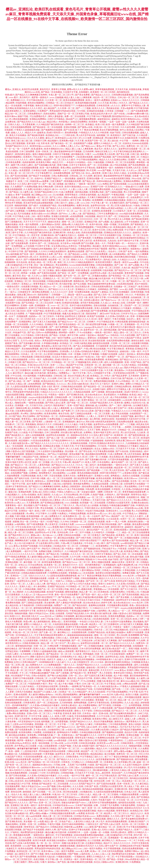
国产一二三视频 (84, 108)
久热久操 (126, 268)
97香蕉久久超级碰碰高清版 (27, 130)
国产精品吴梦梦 (120, 376)
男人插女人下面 (132, 786)
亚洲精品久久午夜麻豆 (86, 289)
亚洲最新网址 (26, 322)
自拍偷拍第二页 (111, 238)
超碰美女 (116, 119)
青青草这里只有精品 (38, 389)
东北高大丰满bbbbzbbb (63, 357)
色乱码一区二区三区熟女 (105, 97)
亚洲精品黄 (99, 138)
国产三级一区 (121, 265)
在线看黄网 (96, 270)
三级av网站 (79, 360)
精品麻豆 (97, 246)
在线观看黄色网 (79, 632)
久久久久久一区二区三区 (82, 554)
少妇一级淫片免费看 (65, 851)
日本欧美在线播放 (88, 743)
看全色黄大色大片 (31, 616)
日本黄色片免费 (39, 170)
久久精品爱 (142, 135)
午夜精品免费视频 (78, 514)
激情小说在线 (101, 616)
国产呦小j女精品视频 (42, 519)
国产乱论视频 (80, 284)
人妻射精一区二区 (53, 422)
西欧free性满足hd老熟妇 (75, 197)
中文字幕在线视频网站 (88, 160)
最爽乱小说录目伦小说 (37, 395)
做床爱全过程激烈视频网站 (108, 573)
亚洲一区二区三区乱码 (121, 619)
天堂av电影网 (127, 108)
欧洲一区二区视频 (41, 462)
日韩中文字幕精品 (56, 119)
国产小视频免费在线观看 (36, 260)
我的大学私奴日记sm (134, 368)
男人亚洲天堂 (52, 524)
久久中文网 (75, 557)
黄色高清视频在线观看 (88, 473)
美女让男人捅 (117, 551)
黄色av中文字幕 (104, 146)
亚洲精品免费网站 (38, 119)
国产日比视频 (88, 243)
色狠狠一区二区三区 (88, 235)
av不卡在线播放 (132, 222)
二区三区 (20, 424)
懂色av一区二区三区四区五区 (22, 319)
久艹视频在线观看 (34, 314)
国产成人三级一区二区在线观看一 (63, 438)
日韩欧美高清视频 (42, 357)
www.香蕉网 (53, 527)
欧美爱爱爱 (25, 170)
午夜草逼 (60, 316)
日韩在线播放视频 (131, 133)
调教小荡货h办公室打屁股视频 (21, 451)
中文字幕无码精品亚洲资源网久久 (129, 152)
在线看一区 (138, 176)
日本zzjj (9, 214)
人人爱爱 (58, 535)
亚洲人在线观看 (102, 308)
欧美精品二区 (22, 241)
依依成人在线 (74, 233)
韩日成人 (119, 487)
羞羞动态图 (94, 670)
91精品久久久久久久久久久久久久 (57, 392)
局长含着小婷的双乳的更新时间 (101, 422)
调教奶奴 (143, 514)
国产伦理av (63, 830)
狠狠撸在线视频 (68, 846)
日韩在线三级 (60, 376)
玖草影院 (116, 489)
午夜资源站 (140, 295)
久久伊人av (132, 170)
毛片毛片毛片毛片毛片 (16, 400)
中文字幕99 (130, 230)
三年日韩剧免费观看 (99, 254)
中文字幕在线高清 (35, 100)
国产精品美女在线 (19, 468)
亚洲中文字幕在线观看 (109, 416)
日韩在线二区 (76, 176)
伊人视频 (9, 516)
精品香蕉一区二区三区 (59, 260)
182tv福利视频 (12, 254)
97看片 (78, 684)
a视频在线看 (86, 589)
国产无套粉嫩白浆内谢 (45, 165)
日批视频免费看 (13, 786)
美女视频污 (29, 505)
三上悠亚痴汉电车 (29, 751)
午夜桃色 (112, 446)
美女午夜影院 (141, 284)
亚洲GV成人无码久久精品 (114, 173)
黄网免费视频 (80, 703)
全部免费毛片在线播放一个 (137, 484)
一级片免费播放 (141, 251)
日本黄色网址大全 (69, 657)
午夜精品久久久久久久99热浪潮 (94, 133)
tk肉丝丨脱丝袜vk (88, 335)
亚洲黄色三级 (59, 519)
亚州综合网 (63, 532)
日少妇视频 (59, 195)
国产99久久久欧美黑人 (97, 251)
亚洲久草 (121, 827)
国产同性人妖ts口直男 (56, 403)
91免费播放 (98, 238)
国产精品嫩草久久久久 (54, 370)
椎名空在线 (64, 414)
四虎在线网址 (50, 114)
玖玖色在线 (22, 262)
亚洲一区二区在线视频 (138, 211)
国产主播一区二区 (37, 400)
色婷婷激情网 (29, 162)
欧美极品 (90, 125)
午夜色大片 (43, 800)
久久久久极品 (72, 424)
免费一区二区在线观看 (75, 116)
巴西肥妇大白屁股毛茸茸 (119, 503)
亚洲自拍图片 (48, 368)
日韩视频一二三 (123, 111)
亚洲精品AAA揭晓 (44, 740)
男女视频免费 (59, 241)
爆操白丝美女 (55, 222)
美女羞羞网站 (60, 473)
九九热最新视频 (62, 508)
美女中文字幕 (25, 630)
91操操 (91, 765)
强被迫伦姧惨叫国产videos (74, 803)
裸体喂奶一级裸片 (68, 333)
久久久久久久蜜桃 (36, 138)
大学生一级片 (35, 360)
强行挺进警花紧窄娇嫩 (96, 324)
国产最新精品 (89, 214)
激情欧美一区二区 (49, 457)
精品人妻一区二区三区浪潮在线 (94, 592)
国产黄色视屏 (85, 238)
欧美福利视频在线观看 (86, 103)
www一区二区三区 (60, 306)
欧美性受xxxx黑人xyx (15, 503)
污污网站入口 (78, 762)
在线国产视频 (127, 416)
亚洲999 (33, 243)
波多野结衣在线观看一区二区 (132, 149)
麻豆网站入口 (64, 632)
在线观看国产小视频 (83, 143)
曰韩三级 (135, 154)
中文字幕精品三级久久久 (92, 757)
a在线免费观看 (77, 216)
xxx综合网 (127, 400)
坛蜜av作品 (119, 695)
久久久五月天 (44, 319)
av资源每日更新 (130, 473)
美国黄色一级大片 (14, 260)
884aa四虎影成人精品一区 (137, 859)
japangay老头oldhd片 (94, 327)
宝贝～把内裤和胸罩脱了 (91, 565)
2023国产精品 (15, 416)
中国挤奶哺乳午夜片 (38, 684)
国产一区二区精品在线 (49, 243)
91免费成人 (63, 514)
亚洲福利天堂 (93, 257)
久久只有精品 (28, 335)
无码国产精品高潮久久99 (46, 192)
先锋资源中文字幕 (28, 611)
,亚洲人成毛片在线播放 (57, 400)
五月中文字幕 (12, 719)
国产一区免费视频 (14, 246)
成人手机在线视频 (119, 165)
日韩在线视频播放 (105, 265)
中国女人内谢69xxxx (67, 492)
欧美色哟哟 (106, 508)
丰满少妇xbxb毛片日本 (38, 365)
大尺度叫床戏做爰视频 (119, 460)
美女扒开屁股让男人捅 (79, 376)
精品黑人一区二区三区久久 (51, 530)
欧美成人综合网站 (136, 130)
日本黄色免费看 (14, 162)
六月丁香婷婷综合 (25, 219)
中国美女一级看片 (57, 395)
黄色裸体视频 (71, 133)
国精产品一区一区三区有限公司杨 (74, 114)
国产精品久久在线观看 (54, 627)
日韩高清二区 (46, 641)
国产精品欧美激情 (36, 135)
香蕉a (132, 605)
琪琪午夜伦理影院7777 (65, 106)
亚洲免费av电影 (67, 141)
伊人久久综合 (32, 449)
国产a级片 (34, 206)
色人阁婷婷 (18, 592)
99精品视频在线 (121, 630)
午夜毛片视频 (86, 424)
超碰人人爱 (74, 203)
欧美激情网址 (103, 546)
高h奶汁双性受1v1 (55, 133)
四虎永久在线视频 (131, 476)
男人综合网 (110, 154)
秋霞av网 (28, 622)
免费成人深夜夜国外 (71, 487)
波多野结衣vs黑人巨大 (28, 257)
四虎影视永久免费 (45, 254)
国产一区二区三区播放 (44, 270)
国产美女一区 (61, 254)
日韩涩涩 (97, 538)
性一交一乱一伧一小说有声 (17, 149)
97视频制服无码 (84, 362)
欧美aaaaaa (121, 840)
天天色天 (84, 481)
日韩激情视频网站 (14, 346)
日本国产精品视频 (84, 805)
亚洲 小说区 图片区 (51, 387)
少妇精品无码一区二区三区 (66, 546)
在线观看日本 (133, 497)
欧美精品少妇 (52, 135)
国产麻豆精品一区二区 (62, 143)
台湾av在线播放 (29, 495)
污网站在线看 (74, 751)
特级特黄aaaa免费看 (40, 181)
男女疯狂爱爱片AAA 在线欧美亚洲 (121, 138)
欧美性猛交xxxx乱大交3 (67, 138)
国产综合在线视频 (121, 481)
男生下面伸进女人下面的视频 (122, 678)
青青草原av (27, 419)
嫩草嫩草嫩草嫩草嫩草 (90, 695)
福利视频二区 (103, 135)
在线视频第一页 (105, 338)
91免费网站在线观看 (36, 211)
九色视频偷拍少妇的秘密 (137, 443)
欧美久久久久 (99, 108)
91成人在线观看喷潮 (48, 746)
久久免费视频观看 (53, 665)
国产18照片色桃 (84, 538)
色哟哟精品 (103, 289)
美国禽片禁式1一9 (83, 608)
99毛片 (108, 376)
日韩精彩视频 (68, 773)
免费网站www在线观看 (41, 738)
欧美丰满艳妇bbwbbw (131, 119)
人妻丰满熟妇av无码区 (50, 224)
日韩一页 (94, 457)
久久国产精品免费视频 (45, 681)
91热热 (85, 557)
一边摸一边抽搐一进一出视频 (96, 832)
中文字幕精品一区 (22, 235)
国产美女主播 (123, 154)
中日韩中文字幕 (43, 246)
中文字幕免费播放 (64, 835)
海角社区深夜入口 (44, 106)
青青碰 (35, 784)
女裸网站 (88, 432)
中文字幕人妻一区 (100, 203)
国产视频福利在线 (92, 549)
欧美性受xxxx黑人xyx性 (51, 257)
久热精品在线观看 (82, 392)
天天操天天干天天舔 (85, 773)
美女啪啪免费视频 (30, 349)
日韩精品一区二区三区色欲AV (60, 103)
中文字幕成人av (130, 514)
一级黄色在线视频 (36, 403)
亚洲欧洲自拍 (48, 235)
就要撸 (16, 522)
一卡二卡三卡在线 (136, 840)
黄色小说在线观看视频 (56, 854)
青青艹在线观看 (23, 195)
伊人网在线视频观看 (19, 119)
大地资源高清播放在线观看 (66, 624)
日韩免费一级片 (134, 303)
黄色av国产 (54, 389)
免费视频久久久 (18, 100)
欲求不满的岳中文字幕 (128, 241)
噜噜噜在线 (79, 281)
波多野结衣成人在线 (115, 657)
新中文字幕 (76, 200)
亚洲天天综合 (70, 476)
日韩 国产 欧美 (126, 251)
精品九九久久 (137, 813)
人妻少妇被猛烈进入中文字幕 (19, 265)
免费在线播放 (48, 638)
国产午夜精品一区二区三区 (48, 505)
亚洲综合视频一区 (95, 179)
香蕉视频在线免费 (73, 181)
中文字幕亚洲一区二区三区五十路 (128, 279)
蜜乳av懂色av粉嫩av (124, 751)
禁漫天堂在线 (140, 400)
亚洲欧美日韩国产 (137, 822)
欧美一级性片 (39, 438)
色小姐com (48, 535)
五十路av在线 (40, 730)
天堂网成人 (86, 500)
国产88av (52, 454)
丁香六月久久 (69, 505)
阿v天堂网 (92, 170)
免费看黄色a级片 (85, 476)
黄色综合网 (16, 792)
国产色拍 (62, 862)
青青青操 (130, 349)
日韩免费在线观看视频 (123, 95)
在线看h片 (37, 370)
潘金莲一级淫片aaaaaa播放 (127, 262)
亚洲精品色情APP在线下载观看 (50, 219)
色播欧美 (41, 554)
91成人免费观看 (67, 192)
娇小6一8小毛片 (60, 189)
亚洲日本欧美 (143, 230)
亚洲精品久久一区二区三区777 (58, 279)
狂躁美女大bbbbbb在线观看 (136, 143)
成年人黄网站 (36, 160)
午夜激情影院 (83, 754)
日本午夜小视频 (37, 330)
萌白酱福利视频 (101, 770)
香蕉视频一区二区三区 (38, 197)
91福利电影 (63, 454)
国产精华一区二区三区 (69, 749)
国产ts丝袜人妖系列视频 (24, 843)
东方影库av (65, 243)
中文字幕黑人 (92, 268)
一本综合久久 (132, 243)
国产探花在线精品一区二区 (72, 324)
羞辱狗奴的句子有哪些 (68, 732)
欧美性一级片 (80, 808)
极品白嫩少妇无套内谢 (100, 279)
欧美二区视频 (48, 427)
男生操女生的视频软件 (17, 308)
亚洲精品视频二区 (69, 238)
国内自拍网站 (37, 414)
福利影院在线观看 (127, 803)
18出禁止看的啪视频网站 (66, 695)
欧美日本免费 (40, 840)
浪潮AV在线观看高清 (77, 519)
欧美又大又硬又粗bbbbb (32, 538)
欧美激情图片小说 (66, 689)
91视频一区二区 (118, 281)
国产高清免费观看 (137, 165)
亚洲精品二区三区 (23, 281)
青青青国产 (93, 673)
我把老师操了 (44, 295)
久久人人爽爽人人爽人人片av (67, 146)
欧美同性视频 (83, 441)
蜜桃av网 (66, 224)
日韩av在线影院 (39, 676)
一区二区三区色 (54, 792)
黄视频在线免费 (54, 330)
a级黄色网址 (43, 808)
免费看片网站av (132, 851)
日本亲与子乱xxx (129, 314)
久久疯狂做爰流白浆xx (19, 443)
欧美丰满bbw (11, 116)
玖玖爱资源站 (53, 773)
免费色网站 (49, 360)
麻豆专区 (17, 276)
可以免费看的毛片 (38, 116)
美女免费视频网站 (67, 206)
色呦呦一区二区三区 (130, 438)
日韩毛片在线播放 (24, 692)
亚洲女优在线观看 (97, 522)
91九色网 (88, 176)
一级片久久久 (69, 665)
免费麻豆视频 (45, 551)
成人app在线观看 (34, 816)
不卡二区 (10, 527)
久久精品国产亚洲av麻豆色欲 (75, 419)
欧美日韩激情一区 (121, 197)
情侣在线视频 (39, 281)
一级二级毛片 (90, 465)
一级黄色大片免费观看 (115, 497)
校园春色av (136, 249)
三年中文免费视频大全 (108, 214)
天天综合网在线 (71, 495)
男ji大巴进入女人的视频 (119, 219)
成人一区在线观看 (14, 106)
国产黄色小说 (78, 173)
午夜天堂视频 (119, 319)
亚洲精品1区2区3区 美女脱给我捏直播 (88, 341)
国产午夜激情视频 (62, 641)
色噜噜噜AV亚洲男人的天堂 (128, 168)
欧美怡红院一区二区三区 (31, 627)
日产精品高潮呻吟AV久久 (63, 441)
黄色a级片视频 (137, 557)
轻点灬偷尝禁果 (94, 173)
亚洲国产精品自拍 (56, 586)
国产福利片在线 (22, 478)
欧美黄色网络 (51, 414)
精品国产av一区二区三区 (100, 627)
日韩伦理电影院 (101, 551)
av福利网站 (20, 524)
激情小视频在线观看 (42, 154)
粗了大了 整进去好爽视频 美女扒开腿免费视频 (97, 130)
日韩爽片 (91, 322)
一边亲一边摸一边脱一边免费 (121, 122)
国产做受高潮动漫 (137, 435)
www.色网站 (103, 184)
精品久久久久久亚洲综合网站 (113, 160)
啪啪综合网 (21, 403)
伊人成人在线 (115, 514)
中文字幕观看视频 (53, 314)
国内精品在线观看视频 (63, 608)
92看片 (89, 154)
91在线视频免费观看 (29, 168)
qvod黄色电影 (84, 311)
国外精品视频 (82, 192)
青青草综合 (136, 495)
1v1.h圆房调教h (88, 749)
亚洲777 (138, 830)
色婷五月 (52, 659)
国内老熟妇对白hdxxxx (123, 116)
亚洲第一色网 (27, 306)
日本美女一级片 (38, 522)
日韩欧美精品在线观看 (72, 387)
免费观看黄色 (15, 641)
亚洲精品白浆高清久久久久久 (118, 233)
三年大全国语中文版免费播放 (50, 451)
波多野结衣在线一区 (100, 206)
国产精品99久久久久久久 (17, 803)
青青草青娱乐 (72, 195)
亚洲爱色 (96, 211)
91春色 (58, 303)
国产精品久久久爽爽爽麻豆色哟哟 (31, 95)
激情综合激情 (138, 341)
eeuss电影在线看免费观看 (132, 214)
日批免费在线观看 (24, 411)
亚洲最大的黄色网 (60, 216)
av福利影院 (67, 484)
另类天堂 (99, 630)
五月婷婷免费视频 (103, 689)
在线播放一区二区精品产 (126, 287)
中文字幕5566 (93, 116)
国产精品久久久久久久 (58, 584)
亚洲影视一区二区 (19, 668)
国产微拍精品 (49, 384)
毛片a (90, 373)
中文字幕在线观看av (125, 857)
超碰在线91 (144, 208)
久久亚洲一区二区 (54, 100)
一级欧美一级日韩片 (87, 184)
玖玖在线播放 (46, 546)
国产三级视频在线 (14, 222)
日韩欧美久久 (34, 427)
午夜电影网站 (85, 246)
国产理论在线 (86, 451)
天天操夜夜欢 (77, 543)
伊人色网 (103, 727)
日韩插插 (145, 100)
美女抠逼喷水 (110, 395)
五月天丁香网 (19, 249)
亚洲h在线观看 (21, 695)
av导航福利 (141, 576)
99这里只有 (53, 284)
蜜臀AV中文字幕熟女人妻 (134, 106)
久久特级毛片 (120, 211)
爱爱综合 (92, 338)
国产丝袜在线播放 (137, 546)
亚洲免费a (65, 351)
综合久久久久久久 (131, 100)
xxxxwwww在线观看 (85, 524)
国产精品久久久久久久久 (63, 465)
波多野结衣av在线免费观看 (106, 424)
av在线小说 (71, 730)
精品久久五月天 (13, 351)
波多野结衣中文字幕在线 (84, 168)
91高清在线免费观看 (136, 370)
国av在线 (54, 541)
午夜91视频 (20, 516)
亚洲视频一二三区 (137, 246)
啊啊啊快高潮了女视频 (26, 541)
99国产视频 (108, 538)
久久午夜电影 (31, 811)
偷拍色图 (24, 738)
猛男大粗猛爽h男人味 (128, 565)
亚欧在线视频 (100, 306)
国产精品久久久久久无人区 (62, 289)
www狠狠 (72, 473)
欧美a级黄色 (37, 149)
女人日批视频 (77, 408)
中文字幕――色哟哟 (129, 141)
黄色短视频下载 (77, 454)
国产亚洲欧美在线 (75, 395)
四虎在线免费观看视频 (92, 233)
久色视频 (42, 227)
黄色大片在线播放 (18, 135)
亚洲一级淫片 (105, 319)
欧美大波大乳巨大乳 (63, 346)
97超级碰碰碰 (97, 441)
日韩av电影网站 (64, 786)
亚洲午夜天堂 (21, 716)
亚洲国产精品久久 (53, 179)
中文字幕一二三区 (66, 724)
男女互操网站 (29, 416)
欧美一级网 (14, 751)
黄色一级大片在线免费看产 (62, 157)
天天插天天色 (68, 446)
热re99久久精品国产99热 (54, 468)
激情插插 (27, 792)
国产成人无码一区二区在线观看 (109, 295)
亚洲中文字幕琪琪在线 (31, 268)
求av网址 (25, 414)
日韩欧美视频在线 (31, 643)
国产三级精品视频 (114, 192)
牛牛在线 (145, 262)
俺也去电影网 (28, 200)
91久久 (79, 465)
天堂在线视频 (56, 476)
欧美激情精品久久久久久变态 (29, 108)
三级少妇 (56, 484)
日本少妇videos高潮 (85, 411)
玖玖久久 (124, 103)
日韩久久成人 (15, 125)
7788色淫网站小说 (104, 227)
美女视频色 (138, 622)
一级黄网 (74, 686)
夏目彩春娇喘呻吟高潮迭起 (133, 238)
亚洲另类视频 (138, 292)
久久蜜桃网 (143, 716)
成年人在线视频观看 (114, 362)
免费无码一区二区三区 (137, 146)
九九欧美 (144, 381)
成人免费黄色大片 (139, 460)
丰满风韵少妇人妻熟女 (51, 500)
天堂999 (92, 443)
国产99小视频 (38, 854)
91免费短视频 (31, 187)
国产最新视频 (31, 251)
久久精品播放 (137, 597)
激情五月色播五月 (61, 789)
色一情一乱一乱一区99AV (49, 843)
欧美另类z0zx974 (21, 657)
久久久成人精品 (132, 703)
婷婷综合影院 (108, 419)
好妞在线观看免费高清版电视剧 (89, 835)
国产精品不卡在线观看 (40, 176)
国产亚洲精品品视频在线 (52, 503)
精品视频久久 (77, 508)
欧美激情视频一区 (35, 516)
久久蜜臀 (52, 514)
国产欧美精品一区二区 (119, 276)
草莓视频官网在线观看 (40, 241)
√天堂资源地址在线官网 (124, 373)
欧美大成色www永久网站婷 (45, 214)
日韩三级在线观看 (139, 689)
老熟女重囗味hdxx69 (27, 295)
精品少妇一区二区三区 (16, 114)
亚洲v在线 (20, 508)
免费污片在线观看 (135, 632)
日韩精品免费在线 (123, 387)
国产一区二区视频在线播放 (95, 276)
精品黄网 (10, 103)
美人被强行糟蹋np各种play (40, 557)
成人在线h (135, 300)
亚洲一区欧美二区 (45, 152)
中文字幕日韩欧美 (116, 349)
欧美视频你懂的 (105, 465)
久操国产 (79, 349)
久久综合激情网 (29, 351)
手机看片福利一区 (116, 243)
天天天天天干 (107, 670)
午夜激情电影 (108, 600)
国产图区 (114, 289)
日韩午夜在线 (42, 335)
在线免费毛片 (137, 197)
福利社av (30, 460)
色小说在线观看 (116, 273)
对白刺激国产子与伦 (21, 676)
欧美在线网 (34, 668)
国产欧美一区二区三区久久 (19, 765)
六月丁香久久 (11, 630)
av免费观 (121, 735)
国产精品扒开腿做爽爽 (125, 708)
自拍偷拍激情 (115, 400)
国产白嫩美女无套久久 (66, 235)
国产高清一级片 (27, 254)
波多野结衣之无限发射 (60, 230)
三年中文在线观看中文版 (110, 235)
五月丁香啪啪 (87, 378)
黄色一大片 (101, 243)
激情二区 (135, 157)
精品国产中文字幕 (140, 268)
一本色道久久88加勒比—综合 (79, 162)
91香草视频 (29, 106)
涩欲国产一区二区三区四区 (137, 306)
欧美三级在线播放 (50, 770)
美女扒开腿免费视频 (104, 722)
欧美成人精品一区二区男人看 (43, 262)
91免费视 (37, 732)
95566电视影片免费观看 (119, 297)
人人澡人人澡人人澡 (101, 854)
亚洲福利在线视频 (95, 111)
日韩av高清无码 (16, 781)
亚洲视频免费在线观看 (44, 630)
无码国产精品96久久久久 (17, 146)
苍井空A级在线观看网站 (81, 306)
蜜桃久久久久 (78, 260)
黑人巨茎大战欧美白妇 (122, 206)
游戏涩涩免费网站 (79, 122)
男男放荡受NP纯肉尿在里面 (63, 111)
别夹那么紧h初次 (92, 300)
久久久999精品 (37, 324)
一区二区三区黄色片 (92, 535)
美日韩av (114, 103)
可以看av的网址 (141, 500)
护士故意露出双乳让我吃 (48, 543)
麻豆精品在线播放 (66, 538)
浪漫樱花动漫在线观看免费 (18, 759)
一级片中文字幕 (79, 373)
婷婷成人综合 (138, 276)
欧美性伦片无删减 (46, 611)
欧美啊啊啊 (98, 200)
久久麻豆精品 (142, 784)
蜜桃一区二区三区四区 (73, 222)
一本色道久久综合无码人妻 (91, 622)
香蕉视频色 (31, 424)
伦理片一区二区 (128, 519)
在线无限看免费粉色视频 (118, 341)
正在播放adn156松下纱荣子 (60, 559)
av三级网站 (58, 616)
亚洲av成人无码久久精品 (44, 492)
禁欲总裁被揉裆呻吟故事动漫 (102, 284)
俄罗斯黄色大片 (20, 297)
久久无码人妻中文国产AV (29, 549)
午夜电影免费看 (128, 805)
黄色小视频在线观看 (101, 562)
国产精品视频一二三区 (98, 470)
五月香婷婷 (134, 376)
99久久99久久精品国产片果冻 (128, 338)
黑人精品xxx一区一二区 (51, 287)
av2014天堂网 (71, 743)
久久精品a (14, 170)
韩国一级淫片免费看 (46, 200)
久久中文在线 (103, 716)
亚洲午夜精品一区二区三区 (94, 400)
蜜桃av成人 (36, 535)
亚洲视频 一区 (22, 405)
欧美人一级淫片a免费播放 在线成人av (104, 100)
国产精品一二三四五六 (83, 368)
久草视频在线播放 (50, 343)
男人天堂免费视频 (132, 192)
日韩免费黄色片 (35, 114)
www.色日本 (128, 576)
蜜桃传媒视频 (72, 592)
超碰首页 (82, 179)
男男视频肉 (89, 654)
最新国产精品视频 (103, 157)
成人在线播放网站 (118, 254)
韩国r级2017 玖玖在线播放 (127, 638)
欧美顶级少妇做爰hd (61, 308)
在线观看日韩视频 (30, 287)
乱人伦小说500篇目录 (25, 543)
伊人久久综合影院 (71, 500)
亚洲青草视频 (54, 481)
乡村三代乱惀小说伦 (51, 619)
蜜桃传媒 (90, 405)
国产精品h (14, 192)
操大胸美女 (71, 184)
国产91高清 (69, 130)
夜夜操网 (137, 387)
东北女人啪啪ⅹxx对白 (49, 238)
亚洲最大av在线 (102, 476)
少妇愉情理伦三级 (56, 730)
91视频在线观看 (64, 857)
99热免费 (76, 243)
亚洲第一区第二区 (28, 824)
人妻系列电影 (21, 397)
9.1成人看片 (100, 543)
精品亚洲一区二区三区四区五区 (129, 468)
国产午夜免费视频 (100, 311)
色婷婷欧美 (110, 441)
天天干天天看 (94, 208)
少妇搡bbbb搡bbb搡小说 (138, 114)
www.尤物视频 (57, 97)
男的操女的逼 (113, 108)
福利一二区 (68, 330)
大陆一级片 (136, 351)
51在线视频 (114, 749)
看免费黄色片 (46, 473)
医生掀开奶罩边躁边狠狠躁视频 (38, 203)
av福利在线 (85, 854)
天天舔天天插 (119, 170)
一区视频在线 (79, 857)
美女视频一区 (72, 451)
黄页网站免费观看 (41, 292)
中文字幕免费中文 (44, 173)
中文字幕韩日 (18, 460)
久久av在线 (63, 776)
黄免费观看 (34, 297)
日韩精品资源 (57, 827)
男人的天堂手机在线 (86, 135)
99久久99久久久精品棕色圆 (54, 668)
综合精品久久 (142, 857)
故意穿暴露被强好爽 (106, 759)
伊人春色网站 (40, 586)
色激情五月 (12, 849)
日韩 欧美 (59, 187)
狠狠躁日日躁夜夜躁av (74, 257)
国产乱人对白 (119, 146)
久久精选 (23, 432)
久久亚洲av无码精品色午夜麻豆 (86, 351)
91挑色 (137, 206)
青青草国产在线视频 (134, 273)
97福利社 (15, 832)
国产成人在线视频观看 (84, 346)
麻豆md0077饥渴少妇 (110, 314)
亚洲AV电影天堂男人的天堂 (79, 241)
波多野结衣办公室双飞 (28, 581)
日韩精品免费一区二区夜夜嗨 (68, 397)
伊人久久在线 (73, 449)
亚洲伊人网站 (118, 384)
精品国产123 (72, 119)
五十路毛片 (105, 384)
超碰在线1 (125, 351)
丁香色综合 (142, 257)
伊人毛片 (128, 768)
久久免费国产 (17, 187)
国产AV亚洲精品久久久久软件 (70, 460)
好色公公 (23, 565)
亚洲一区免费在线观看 (80, 292)
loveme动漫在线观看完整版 (118, 179)
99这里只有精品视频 (95, 511)
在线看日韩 (69, 287)
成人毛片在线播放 (22, 214)
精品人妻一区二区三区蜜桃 (21, 532)
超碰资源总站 (104, 119)
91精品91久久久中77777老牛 (106, 608)
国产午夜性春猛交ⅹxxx (69, 797)
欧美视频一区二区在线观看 (93, 503)
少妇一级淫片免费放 (41, 216)
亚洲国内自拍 (62, 611)
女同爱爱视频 (135, 705)
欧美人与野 (91, 462)
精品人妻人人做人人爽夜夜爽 (78, 97)
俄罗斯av (113, 249)
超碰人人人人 (18, 133)
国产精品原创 (109, 535)
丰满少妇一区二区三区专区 (107, 127)
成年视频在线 (78, 154)
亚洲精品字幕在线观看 (38, 600)
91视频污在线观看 (109, 354)
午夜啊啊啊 (25, 651)
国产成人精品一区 (17, 381)
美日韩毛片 (25, 97)
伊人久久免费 (85, 138)
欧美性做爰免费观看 (95, 360)
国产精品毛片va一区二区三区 (128, 270)
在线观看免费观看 (62, 173)
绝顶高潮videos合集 (134, 508)
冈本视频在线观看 (133, 697)
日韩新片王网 (40, 141)
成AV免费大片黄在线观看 (39, 484)
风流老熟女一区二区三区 (134, 781)
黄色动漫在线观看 (115, 392)
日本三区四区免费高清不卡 (124, 716)
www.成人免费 (127, 289)
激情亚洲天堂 (117, 527)
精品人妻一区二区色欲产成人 (33, 378)
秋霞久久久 (132, 200)
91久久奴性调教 (128, 127)
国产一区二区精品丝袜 (119, 216)
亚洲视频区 (125, 292)
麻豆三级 (65, 389)
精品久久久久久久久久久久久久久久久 (117, 578)
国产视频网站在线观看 (52, 130)
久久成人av (106, 303)
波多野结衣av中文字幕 (46, 532)
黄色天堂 (72, 678)
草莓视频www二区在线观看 (82, 573)
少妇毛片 (48, 405)
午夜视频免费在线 (97, 519)
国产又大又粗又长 (129, 589)
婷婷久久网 (98, 362)
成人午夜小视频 (121, 676)
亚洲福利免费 (25, 492)
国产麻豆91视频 (103, 411)
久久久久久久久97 (59, 292)
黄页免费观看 (142, 759)
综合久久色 (97, 651)
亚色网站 (87, 200)
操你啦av (52, 862)
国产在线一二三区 (121, 689)
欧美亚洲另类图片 (104, 262)
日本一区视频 (75, 354)
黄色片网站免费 (46, 187)
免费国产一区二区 (116, 357)
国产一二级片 (116, 405)
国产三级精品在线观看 (81, 414)
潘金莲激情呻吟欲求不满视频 (68, 152)
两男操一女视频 (29, 273)
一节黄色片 (79, 511)
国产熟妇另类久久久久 (81, 389)
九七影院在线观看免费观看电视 (26, 387)
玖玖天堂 (114, 292)
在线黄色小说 (79, 208)
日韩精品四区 (84, 730)
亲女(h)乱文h (62, 768)
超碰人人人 (51, 570)
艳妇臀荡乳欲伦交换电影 (32, 832)
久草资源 (109, 111)
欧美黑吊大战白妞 (47, 857)
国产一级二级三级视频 (53, 184)
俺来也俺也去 (11, 649)
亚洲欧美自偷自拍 (140, 503)
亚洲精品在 (49, 265)
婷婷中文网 (107, 603)
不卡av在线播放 (85, 333)
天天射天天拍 (36, 405)
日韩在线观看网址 (58, 430)
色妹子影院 (115, 133)
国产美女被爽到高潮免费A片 (123, 713)
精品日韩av (52, 122)
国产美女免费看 (83, 95)
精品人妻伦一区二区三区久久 (128, 333)
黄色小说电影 (135, 724)
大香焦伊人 (110, 495)
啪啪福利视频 (21, 206)
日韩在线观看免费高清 (102, 287)
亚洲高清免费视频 (117, 616)
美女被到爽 (50, 603)
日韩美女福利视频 (88, 195)
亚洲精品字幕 (91, 222)
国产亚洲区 (38, 422)
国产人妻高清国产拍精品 (65, 249)
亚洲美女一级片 (26, 511)
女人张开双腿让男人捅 (125, 762)
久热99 (94, 800)
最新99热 (128, 405)
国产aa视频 (104, 222)
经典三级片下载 (46, 811)
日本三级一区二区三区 (69, 378)
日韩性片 (16, 284)
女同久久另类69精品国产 (26, 662)
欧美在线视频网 (103, 489)
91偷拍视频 (99, 162)
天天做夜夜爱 (102, 346)
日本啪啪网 (69, 616)
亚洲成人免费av (19, 197)
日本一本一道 (100, 219)
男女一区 (53, 684)
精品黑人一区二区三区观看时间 (104, 624)
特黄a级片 (10, 95)
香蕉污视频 (63, 165)
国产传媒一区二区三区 (78, 403)
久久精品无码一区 (80, 224)
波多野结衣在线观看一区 (58, 435)
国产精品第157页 (78, 673)
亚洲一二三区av (58, 365)
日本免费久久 (57, 808)
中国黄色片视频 (80, 279)
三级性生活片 (92, 824)
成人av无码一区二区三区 (109, 595)
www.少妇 (85, 203)
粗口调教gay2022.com (42, 195)
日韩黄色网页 (30, 703)
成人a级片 (10, 408)
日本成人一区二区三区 (32, 354)
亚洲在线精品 (136, 451)
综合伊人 (113, 251)
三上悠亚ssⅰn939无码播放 (22, 724)
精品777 (73, 311)
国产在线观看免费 (140, 111)
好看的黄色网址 (118, 592)
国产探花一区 (64, 273)
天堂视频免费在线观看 (100, 189)
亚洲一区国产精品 (36, 311)
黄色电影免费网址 (82, 484)
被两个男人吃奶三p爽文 (22, 165)
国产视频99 (45, 300)
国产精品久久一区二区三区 (24, 465)
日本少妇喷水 (63, 200)
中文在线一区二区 (125, 800)
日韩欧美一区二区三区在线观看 (120, 162)
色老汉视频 (39, 859)
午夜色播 (25, 289)
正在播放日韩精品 (94, 843)
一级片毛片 (23, 568)
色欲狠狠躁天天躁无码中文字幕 (131, 419)
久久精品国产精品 (120, 189)
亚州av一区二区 (18, 584)
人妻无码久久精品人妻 (16, 384)
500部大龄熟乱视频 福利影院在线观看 (92, 343)
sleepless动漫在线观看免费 (41, 397)
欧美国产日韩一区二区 (96, 141)
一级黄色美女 (38, 835)
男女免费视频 (107, 487)
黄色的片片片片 (45, 424)
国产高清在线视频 (19, 176)
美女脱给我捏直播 (33, 446)
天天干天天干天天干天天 (35, 222)
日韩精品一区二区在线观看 (131, 430)
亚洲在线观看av (121, 530)
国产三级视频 (98, 392)
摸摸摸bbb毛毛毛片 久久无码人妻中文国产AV (106, 408)
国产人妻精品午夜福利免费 (69, 603)
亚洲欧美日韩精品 (49, 749)
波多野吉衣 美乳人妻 (65, 754)
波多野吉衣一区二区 (93, 330)
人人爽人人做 (75, 214)
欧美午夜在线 (96, 224)
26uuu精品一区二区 (67, 600)
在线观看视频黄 (78, 170)
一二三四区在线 (68, 135)
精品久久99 (31, 133)
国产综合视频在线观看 (63, 738)
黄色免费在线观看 (91, 487)
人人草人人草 (131, 208)
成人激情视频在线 (42, 622)
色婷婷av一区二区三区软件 (42, 316)
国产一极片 (110, 597)
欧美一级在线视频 (41, 743)
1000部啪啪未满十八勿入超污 (110, 659)
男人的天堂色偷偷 (133, 454)
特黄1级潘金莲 (83, 270)
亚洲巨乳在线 (86, 427)
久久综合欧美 (113, 519)
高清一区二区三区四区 (110, 268)
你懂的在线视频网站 (69, 541)
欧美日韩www (131, 478)
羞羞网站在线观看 (76, 251)
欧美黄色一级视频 (98, 122)
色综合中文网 (131, 732)
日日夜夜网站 (139, 389)
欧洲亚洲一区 (121, 435)
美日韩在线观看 (71, 792)
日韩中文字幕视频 (62, 154)
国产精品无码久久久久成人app (32, 122)
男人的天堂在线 (128, 432)
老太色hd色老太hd (94, 395)
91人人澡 (72, 662)
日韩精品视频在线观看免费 (60, 281)
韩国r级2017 (91, 559)
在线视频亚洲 (49, 732)
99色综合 (115, 335)
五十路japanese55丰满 (43, 595)
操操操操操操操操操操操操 (80, 635)
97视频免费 (106, 116)
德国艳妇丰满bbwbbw (43, 765)
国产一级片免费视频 (59, 327)
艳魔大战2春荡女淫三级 (74, 314)
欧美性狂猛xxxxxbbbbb (41, 146)
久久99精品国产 (80, 692)
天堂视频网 (86, 527)
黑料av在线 (34, 862)
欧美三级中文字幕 (15, 233)
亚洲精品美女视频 (52, 446)
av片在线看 (29, 246)
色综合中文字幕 (85, 678)
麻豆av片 (50, 138)
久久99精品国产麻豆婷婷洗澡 (50, 125)
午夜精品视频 (118, 195)
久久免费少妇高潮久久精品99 (37, 189)
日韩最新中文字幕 (103, 373)
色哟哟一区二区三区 (75, 125)
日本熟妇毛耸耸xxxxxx (15, 138)
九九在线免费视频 (112, 651)
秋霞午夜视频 (79, 568)
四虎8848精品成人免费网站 (109, 181)
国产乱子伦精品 (130, 586)
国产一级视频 (34, 381)
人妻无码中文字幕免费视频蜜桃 (79, 227)
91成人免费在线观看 (47, 489)
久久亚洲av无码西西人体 (118, 316)
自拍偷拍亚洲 (44, 789)
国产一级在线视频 (32, 346)
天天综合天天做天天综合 (89, 600)
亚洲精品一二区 (141, 308)
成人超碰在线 (117, 222)
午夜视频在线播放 (69, 646)
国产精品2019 (21, 230)
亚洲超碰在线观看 (70, 481)
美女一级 (38, 265)
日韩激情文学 (25, 292)
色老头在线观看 (53, 411)
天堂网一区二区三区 (121, 343)
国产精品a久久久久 (67, 727)
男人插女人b (20, 427)
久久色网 (52, 378)
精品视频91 (53, 141)
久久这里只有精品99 (132, 765)
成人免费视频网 (14, 551)
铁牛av (123, 130)
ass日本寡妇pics (79, 338)
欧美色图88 (69, 516)
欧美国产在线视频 (96, 316)
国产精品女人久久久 (101, 95)
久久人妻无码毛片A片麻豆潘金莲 (120, 327)
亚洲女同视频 (70, 127)
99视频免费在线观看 (64, 711)
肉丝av (92, 481)
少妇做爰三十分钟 (37, 773)
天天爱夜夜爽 (29, 125)
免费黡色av (65, 373)
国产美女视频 (123, 597)
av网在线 (141, 719)
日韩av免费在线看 (60, 176)
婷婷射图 (70, 651)
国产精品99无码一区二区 (97, 281)
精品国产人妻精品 (100, 292)
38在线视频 (90, 216)
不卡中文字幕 (34, 368)
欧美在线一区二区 (94, 813)
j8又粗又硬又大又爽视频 (132, 624)
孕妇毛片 (46, 549)
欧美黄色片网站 (44, 162)
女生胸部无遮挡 (117, 203)
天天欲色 (102, 446)
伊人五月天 (56, 462)
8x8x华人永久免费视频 (54, 781)
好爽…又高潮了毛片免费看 (74, 765)
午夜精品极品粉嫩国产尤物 (122, 505)
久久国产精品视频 (58, 678)
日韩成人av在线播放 (77, 497)
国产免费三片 (68, 411)
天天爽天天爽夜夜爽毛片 (99, 197)
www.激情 (89, 827)
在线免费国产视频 (42, 338)
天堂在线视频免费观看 (21, 127)
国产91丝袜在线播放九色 (27, 500)
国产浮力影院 (105, 705)
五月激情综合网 (94, 568)
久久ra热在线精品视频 (35, 592)
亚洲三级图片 (21, 862)
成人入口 (28, 681)
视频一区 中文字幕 (36, 208)
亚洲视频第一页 (42, 306)
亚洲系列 (28, 157)
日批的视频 (108, 270)
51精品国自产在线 (30, 457)
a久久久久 (116, 106)
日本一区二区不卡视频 (80, 532)
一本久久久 (39, 411)
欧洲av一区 (96, 851)
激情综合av (41, 481)
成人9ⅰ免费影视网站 (40, 697)
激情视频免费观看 (88, 119)
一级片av (13, 292)
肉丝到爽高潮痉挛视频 (125, 257)
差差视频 (52, 649)
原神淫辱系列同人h (77, 430)
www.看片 (14, 97)
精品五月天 (58, 162)
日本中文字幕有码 (78, 165)
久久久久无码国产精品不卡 (85, 778)
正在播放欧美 (39, 654)
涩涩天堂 (36, 235)
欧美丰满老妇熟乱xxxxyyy (77, 187)
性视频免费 (22, 316)
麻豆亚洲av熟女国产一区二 (115, 649)
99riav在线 (137, 179)
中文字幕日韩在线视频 (106, 524)
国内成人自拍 (110, 260)
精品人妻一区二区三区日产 (54, 643)
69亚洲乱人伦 (133, 592)
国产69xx (63, 214)
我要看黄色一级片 (105, 168)
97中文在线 (16, 376)
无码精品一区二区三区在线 (136, 235)
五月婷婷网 (89, 152)
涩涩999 (39, 778)
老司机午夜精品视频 (90, 303)
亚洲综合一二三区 (19, 576)
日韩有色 (66, 762)
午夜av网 (47, 268)
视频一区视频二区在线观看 (117, 224)
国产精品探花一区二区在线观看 (48, 127)
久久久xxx (62, 384)
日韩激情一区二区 (78, 522)
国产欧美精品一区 (67, 597)
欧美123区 (100, 125)
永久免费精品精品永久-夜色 (123, 797)
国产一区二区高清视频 (98, 165)
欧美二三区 (24, 181)
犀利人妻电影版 (56, 116)
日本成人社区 (14, 200)
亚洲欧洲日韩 (60, 233)
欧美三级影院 (44, 495)
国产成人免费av (104, 481)
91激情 (54, 600)
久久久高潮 (78, 786)
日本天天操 (116, 378)
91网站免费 (53, 646)
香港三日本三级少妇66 (15, 311)
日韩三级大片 (61, 203)
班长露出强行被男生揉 (72, 432)
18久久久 (129, 295)
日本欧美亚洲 (103, 106)
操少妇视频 (110, 754)
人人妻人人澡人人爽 (78, 189)
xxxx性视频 (98, 154)
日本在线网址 (104, 462)
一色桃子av (59, 581)
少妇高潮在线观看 (85, 157)
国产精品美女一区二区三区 (59, 654)
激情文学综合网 (61, 557)
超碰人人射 (75, 400)
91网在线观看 (122, 322)
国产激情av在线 (85, 127)
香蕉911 (102, 584)
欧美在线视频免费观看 (74, 100)
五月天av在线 (27, 341)
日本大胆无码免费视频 (90, 649)
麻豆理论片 (18, 373)
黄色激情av (47, 346)
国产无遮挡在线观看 (47, 273)
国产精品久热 (53, 554)
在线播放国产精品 (48, 206)
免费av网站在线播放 (16, 713)
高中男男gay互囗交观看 (26, 746)
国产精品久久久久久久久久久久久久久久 (50, 443)
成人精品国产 (50, 108)
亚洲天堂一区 (133, 562)
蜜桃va (77, 711)
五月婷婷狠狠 (66, 703)
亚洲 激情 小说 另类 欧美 (38, 143)
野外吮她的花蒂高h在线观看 (53, 751)
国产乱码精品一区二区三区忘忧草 (38, 303)
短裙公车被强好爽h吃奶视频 (90, 597)
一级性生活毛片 (122, 465)
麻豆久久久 (59, 757)
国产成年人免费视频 (15, 211)
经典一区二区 (40, 646)
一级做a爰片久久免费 (134, 187)
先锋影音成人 (35, 279)
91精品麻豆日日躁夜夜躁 (56, 819)
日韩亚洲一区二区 (93, 365)
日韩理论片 (58, 551)
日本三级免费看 (27, 152)
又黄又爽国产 (57, 181)
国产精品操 (128, 378)
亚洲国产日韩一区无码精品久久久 (107, 187)
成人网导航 (95, 419)
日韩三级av (75, 768)
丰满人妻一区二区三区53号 (61, 95)
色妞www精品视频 (76, 668)
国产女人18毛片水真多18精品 (83, 584)
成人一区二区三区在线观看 (60, 478)
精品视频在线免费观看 (96, 454)
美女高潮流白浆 (83, 287)
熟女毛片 (99, 149)
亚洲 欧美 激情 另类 (72, 713)
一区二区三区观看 (102, 414)
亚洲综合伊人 (113, 511)
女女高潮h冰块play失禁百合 (64, 246)
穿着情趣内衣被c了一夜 (49, 735)
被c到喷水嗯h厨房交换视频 (80, 862)
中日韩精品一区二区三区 (63, 362)
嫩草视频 (25, 711)
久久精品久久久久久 (127, 260)
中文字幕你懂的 (36, 432)
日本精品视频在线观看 (90, 732)
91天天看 (80, 141)
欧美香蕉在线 (100, 241)
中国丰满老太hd (92, 508)
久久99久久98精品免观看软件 (53, 251)
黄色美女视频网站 (36, 103)
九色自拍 (112, 241)
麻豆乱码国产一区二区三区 (124, 462)
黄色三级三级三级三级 (22, 141)
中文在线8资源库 (64, 511)
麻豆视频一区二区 (112, 365)
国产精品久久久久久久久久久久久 (68, 268)
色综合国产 (117, 773)
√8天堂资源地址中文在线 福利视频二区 (36, 722)
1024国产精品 (53, 522)
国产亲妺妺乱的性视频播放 (40, 249)
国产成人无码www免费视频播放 (43, 333)
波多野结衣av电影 (99, 273)
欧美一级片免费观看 (116, 125)
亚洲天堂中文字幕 (129, 749)
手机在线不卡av (41, 157)
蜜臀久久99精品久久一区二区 (108, 143)
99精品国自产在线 (84, 689)
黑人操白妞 (113, 141)
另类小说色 (43, 430)
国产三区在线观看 (40, 327)
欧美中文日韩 (99, 230)
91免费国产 (43, 111)
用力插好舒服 (66, 284)
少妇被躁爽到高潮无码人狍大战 (76, 619)
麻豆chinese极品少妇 (130, 681)
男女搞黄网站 (62, 265)
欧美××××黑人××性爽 (116, 522)
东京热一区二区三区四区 (22, 659)
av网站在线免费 (130, 684)
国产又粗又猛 (129, 135)
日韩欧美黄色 (127, 743)
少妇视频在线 (86, 792)
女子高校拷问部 (27, 605)
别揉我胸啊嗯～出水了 (59, 170)
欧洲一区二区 (94, 808)
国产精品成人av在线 (78, 254)
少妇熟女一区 (50, 538)
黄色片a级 (75, 589)
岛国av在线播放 (25, 338)
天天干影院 (87, 711)
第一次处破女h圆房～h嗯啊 (90, 492)
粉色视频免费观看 (19, 773)
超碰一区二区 (143, 762)
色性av (38, 341)
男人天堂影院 (106, 673)
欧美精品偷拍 (120, 227)
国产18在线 (120, 114)
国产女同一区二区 (72, 276)
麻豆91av (81, 422)
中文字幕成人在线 (22, 216)
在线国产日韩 (135, 549)
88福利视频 (21, 103)
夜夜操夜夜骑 (143, 708)
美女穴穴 (15, 268)
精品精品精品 (97, 754)
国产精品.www (88, 146)
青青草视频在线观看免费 (61, 349)
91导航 (57, 765)
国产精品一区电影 (58, 335)
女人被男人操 (27, 192)
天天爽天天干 (50, 727)
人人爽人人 (92, 416)
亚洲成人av (27, 284)
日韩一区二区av (76, 676)
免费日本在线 (83, 206)
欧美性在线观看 (104, 478)
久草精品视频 (129, 570)
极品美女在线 (142, 422)
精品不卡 (27, 270)
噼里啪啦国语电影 (137, 322)
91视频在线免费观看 (86, 106)
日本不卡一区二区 (65, 211)
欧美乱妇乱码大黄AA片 (102, 114)
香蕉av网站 (66, 168)
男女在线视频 (47, 508)
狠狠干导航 (23, 116)
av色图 (41, 822)
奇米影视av (64, 122)
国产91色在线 (122, 451)
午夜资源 (123, 549)
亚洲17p (146, 549)
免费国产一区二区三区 (16, 684)
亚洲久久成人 (26, 586)
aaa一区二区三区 (83, 211)
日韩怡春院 (59, 424)
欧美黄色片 (116, 135)
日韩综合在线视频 (72, 535)
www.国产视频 (104, 170)
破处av (11, 195)
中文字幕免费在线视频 (104, 451)
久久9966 (65, 522)
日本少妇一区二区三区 (129, 97)
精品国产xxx (104, 335)
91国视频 (65, 554)
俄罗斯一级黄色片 (40, 97)
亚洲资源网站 (30, 111)
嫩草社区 (50, 835)
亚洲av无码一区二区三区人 (24, 430)
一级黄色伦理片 (13, 287)
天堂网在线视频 (29, 476)
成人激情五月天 (116, 719)
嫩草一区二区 (92, 776)
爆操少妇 (13, 492)
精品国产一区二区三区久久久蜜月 (60, 160)
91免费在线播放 (45, 376)
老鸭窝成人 (116, 476)
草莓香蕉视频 (107, 257)
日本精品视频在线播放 (115, 200)
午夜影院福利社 (116, 740)
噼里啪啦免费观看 (42, 608)
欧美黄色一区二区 (125, 535)
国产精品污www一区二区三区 (115, 300)
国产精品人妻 (89, 181)
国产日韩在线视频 (121, 157)
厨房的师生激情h (23, 154)
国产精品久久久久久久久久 (59, 208)
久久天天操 (103, 103)
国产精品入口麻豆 (85, 724)
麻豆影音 (98, 176)
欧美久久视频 (132, 695)
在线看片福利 (99, 389)
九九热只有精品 (55, 227)
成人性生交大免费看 (15, 314)
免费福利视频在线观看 (104, 381)
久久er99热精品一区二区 (127, 381)
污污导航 (81, 111)
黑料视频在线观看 (38, 578)
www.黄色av (14, 546)
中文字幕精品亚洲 (140, 311)
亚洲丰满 (144, 243)
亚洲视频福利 (69, 422)
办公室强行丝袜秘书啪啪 (55, 354)
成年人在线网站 (59, 319)
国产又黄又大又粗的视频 (45, 322)
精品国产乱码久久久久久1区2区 (83, 319)
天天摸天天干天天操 (126, 449)
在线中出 (39, 179)
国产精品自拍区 (80, 605)
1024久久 (15, 357)
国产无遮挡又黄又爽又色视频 (134, 559)
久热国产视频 (97, 495)
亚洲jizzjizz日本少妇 (104, 638)
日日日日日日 (86, 219)
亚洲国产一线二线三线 (139, 160)
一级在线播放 (69, 179)
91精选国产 (77, 697)
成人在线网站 (102, 405)
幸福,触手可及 (20, 333)
